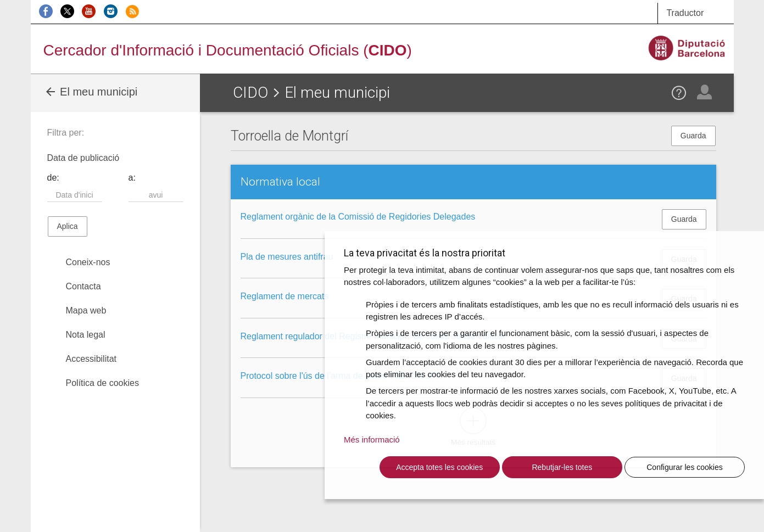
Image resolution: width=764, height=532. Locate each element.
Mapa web (86, 310)
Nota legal (86, 335)
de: (53, 178)
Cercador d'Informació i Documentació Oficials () (228, 50)
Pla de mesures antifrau (287, 257)
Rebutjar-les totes (562, 467)
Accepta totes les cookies (439, 467)
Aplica (68, 226)
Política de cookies (102, 383)
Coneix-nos (88, 262)
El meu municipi (91, 92)
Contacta (83, 286)
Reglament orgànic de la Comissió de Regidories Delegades (358, 217)
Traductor (685, 13)
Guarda (693, 136)
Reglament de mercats (285, 296)
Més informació (372, 439)
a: (132, 178)
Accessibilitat (91, 359)
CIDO (250, 93)
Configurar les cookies (685, 467)
